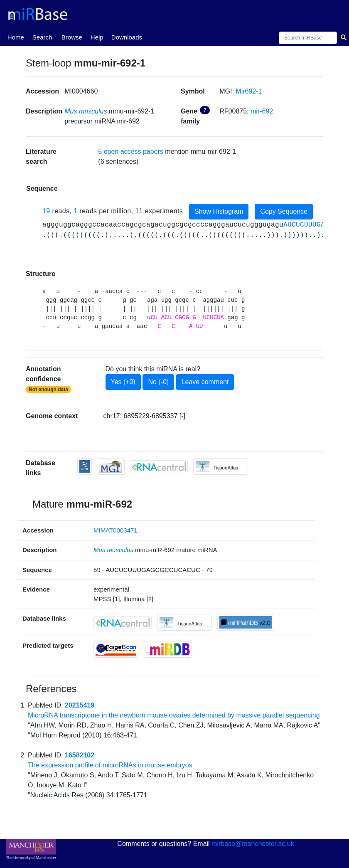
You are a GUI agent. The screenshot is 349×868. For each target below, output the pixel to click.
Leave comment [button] (205, 382)
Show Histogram (219, 211)
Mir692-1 (249, 91)
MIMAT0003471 (116, 530)
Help (97, 37)
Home (16, 37)
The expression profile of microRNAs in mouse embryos (110, 765)
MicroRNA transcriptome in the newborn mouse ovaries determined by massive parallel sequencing (174, 715)
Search (42, 37)
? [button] (205, 110)
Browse (72, 37)
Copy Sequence (284, 211)
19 (46, 211)
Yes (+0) (123, 382)
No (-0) (158, 382)
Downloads (127, 37)
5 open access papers (131, 152)
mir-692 (262, 111)
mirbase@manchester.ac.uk (253, 844)
